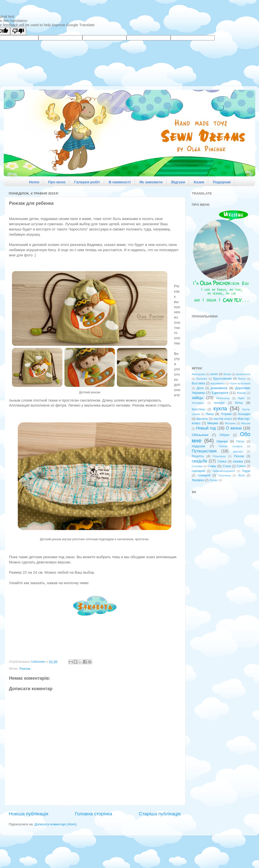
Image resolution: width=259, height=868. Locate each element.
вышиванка (218, 383)
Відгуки (178, 182)
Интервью (198, 403)
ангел (214, 374)
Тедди (246, 471)
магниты (202, 419)
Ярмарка (198, 480)
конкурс (219, 403)
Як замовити (151, 182)
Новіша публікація (29, 814)
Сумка (241, 466)
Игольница (223, 398)
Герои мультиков (240, 383)
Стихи (227, 466)
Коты (239, 403)
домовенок (219, 388)
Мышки (246, 423)
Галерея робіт (87, 182)
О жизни (234, 428)
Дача (200, 388)
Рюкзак (25, 669)
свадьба (199, 461)
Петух (240, 441)
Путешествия (204, 451)
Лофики (226, 414)
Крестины (198, 409)
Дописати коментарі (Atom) (55, 824)
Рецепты (198, 456)
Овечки (222, 441)
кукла (220, 408)
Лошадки (244, 414)
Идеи (241, 398)
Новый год (206, 428)
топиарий (204, 475)
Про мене (57, 182)
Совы (212, 466)
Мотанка (230, 423)
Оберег (225, 435)
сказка (238, 461)
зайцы (197, 398)
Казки (199, 182)
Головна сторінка (94, 814)
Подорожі (222, 182)
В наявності (120, 182)
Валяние (202, 379)
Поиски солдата (230, 446)
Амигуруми (199, 374)
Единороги (220, 393)
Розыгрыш (219, 456)
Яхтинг (214, 480)
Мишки (213, 423)
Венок (242, 379)
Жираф (241, 393)
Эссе (241, 475)
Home (34, 182)
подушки (198, 446)
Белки (227, 374)
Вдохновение (223, 379)
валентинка (243, 374)
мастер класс (223, 419)
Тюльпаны (224, 475)
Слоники (197, 466)
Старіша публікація (160, 814)
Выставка (198, 383)
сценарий (198, 471)
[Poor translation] (18, 31)
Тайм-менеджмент (224, 471)
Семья (222, 461)
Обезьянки (200, 435)
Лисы (210, 414)
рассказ (238, 451)
